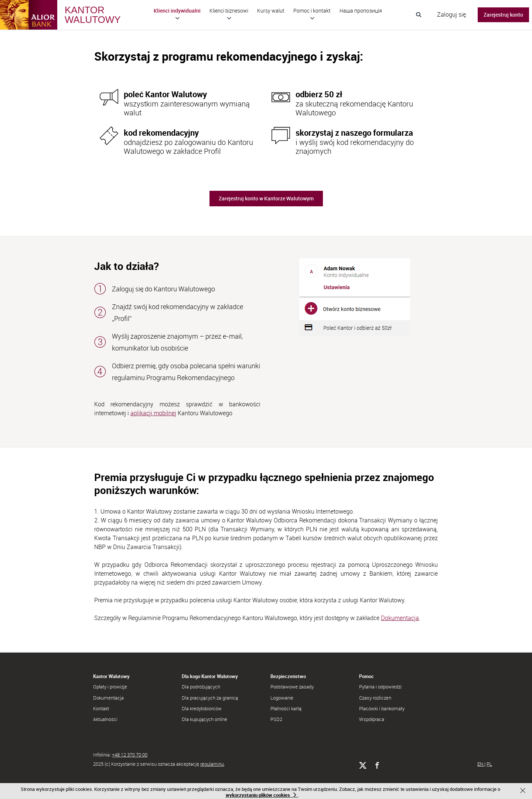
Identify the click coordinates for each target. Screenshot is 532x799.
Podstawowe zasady (292, 687)
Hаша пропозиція (361, 11)
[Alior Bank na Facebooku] (377, 766)
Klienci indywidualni (177, 11)
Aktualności (105, 719)
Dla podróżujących (201, 687)
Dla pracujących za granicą (210, 698)
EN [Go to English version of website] (481, 764)
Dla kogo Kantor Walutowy (210, 676)
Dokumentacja (400, 618)
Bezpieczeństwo (288, 676)
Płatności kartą (286, 708)
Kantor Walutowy (111, 676)
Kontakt (101, 708)
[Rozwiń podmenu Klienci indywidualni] (177, 18)
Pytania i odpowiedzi (380, 687)
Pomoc (366, 676)
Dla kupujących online (204, 719)
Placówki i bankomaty (382, 708)
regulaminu (212, 764)
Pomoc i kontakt (312, 11)
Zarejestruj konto (503, 15)
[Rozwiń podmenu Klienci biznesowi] (229, 18)
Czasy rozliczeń (375, 698)
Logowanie (282, 698)
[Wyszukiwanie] (419, 15)
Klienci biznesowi (229, 11)
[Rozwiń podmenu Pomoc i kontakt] (312, 18)
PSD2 (276, 719)
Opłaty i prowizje (110, 687)
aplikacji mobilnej (153, 413)
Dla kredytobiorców (202, 708)
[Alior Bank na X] (363, 766)
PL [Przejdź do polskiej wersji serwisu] (489, 764)
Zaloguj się (451, 14)
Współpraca (372, 719)
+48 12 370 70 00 (130, 755)
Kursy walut (271, 11)
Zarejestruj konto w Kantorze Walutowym (266, 198)
